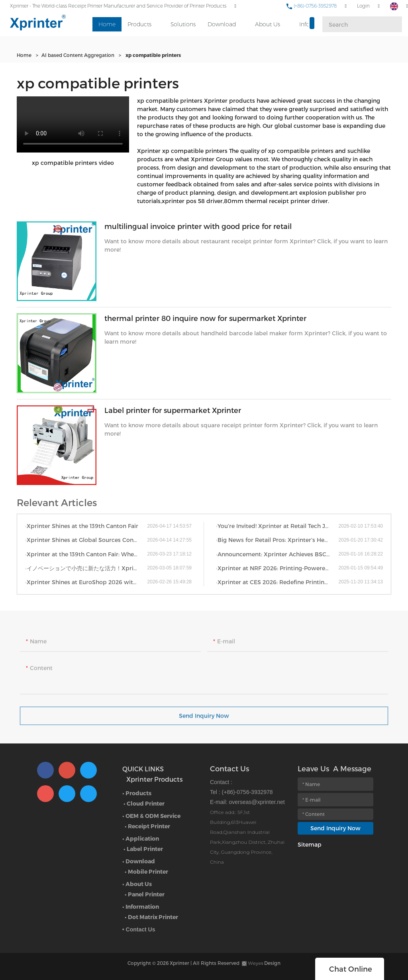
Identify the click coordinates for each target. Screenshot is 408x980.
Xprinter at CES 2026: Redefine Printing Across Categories (278, 582)
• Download (139, 861)
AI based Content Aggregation (78, 55)
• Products (137, 793)
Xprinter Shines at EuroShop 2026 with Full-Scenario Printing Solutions (87, 582)
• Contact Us (139, 929)
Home (107, 24)
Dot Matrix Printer (153, 917)
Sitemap (310, 844)
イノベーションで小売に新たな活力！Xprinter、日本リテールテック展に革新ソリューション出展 (87, 568)
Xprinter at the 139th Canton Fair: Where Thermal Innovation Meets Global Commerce (87, 554)
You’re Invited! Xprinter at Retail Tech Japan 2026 (278, 526)
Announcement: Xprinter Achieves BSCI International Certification (278, 554)
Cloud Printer (146, 803)
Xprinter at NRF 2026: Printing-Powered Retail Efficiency (278, 568)
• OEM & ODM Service (151, 816)
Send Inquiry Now (204, 719)
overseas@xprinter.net (257, 802)
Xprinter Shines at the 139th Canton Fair (82, 526)
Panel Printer (146, 894)
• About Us (137, 884)
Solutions (183, 24)
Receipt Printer (149, 826)
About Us (268, 24)
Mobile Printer (148, 871)
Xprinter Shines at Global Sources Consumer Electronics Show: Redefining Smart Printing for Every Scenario (87, 540)
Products (139, 24)
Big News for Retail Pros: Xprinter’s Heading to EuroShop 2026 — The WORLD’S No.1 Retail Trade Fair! (278, 540)
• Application (141, 838)
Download (222, 24)
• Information (141, 907)
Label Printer (145, 849)
